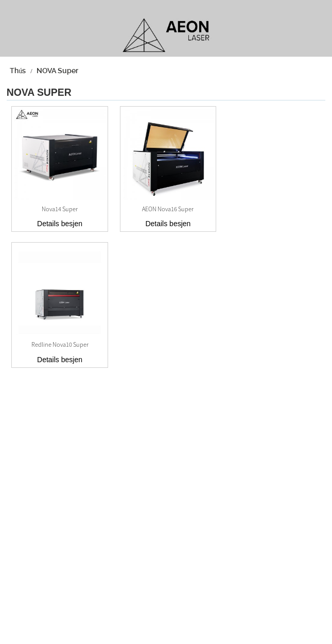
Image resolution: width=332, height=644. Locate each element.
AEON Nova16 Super (168, 209)
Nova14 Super (60, 209)
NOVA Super (57, 71)
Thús (18, 71)
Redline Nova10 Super (60, 344)
